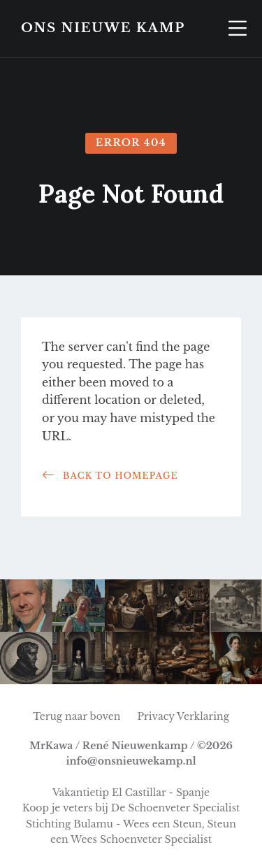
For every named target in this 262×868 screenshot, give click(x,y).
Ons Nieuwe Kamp (103, 28)
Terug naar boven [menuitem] (77, 716)
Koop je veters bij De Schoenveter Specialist (131, 808)
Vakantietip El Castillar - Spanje (131, 793)
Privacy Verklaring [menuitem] (183, 716)
